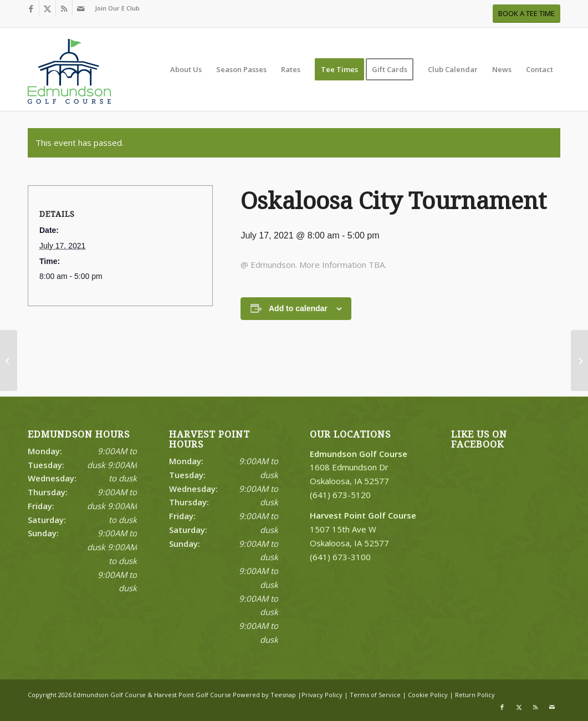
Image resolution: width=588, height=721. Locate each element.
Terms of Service (375, 695)
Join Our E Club (117, 8)
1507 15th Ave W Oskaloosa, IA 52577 (363, 529)
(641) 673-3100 (340, 557)
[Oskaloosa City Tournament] (579, 360)
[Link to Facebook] (31, 8)
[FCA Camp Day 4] (9, 360)
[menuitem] (114, 8)
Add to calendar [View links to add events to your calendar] (298, 308)
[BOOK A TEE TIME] (526, 14)
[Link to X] (47, 8)
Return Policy (475, 695)
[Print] (69, 75)
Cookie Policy (428, 695)
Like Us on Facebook (479, 440)
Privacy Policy (322, 695)
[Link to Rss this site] (64, 8)
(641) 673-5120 (340, 495)
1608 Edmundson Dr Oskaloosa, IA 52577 (359, 468)
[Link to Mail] (81, 8)
